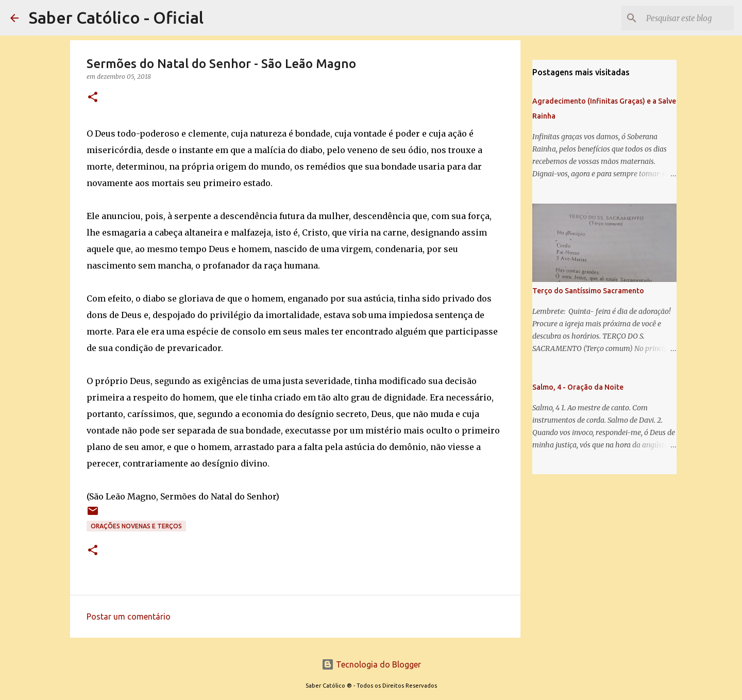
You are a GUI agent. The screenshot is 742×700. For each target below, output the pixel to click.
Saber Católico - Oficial (116, 18)
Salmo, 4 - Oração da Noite (578, 387)
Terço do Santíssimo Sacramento (588, 291)
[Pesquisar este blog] (680, 18)
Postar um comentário (129, 616)
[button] (93, 98)
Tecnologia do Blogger (371, 664)
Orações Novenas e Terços (136, 526)
